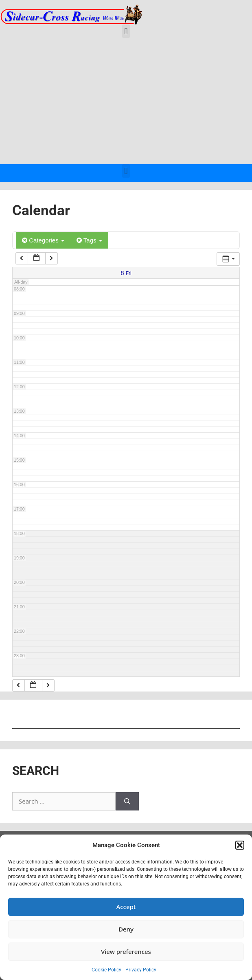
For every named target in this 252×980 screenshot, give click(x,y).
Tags (89, 240)
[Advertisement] (126, 103)
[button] (240, 845)
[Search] (127, 801)
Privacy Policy (141, 970)
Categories (43, 240)
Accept (126, 907)
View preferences (126, 951)
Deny (126, 929)
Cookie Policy (106, 970)
